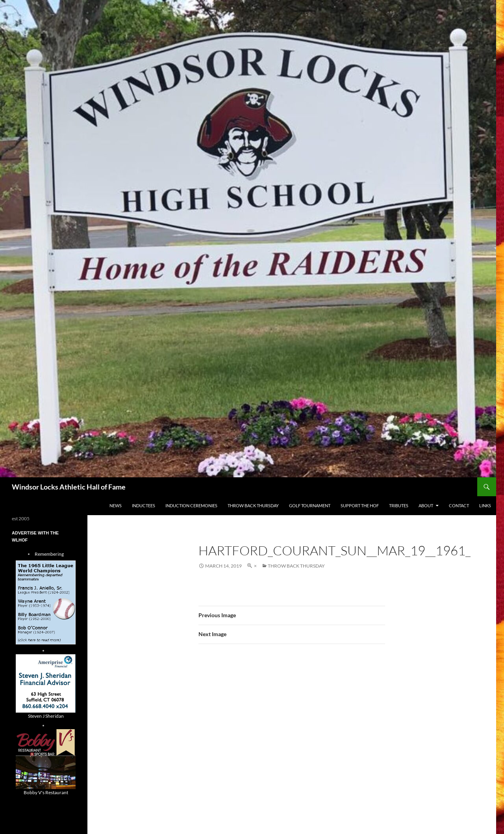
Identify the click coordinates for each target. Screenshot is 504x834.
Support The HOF (360, 505)
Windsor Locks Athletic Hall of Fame (69, 487)
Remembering (49, 554)
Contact (459, 505)
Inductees (144, 505)
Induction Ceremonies (191, 505)
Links (485, 505)
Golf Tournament (310, 505)
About (426, 505)
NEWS (116, 505)
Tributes (399, 505)
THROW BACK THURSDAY (253, 505)
